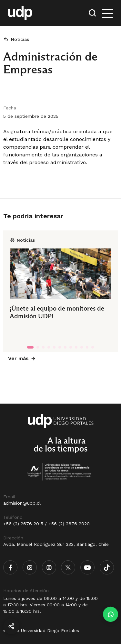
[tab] (30, 347)
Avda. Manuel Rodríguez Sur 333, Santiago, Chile (56, 544)
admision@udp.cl (22, 503)
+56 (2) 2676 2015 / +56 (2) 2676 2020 (46, 524)
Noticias (20, 39)
